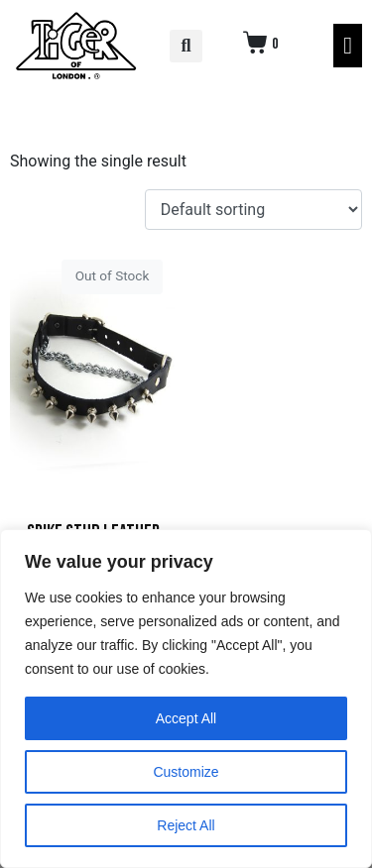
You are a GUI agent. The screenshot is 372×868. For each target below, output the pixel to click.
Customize (186, 772)
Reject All (186, 825)
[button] (186, 46)
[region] (186, 699)
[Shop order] (253, 210)
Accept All (186, 718)
